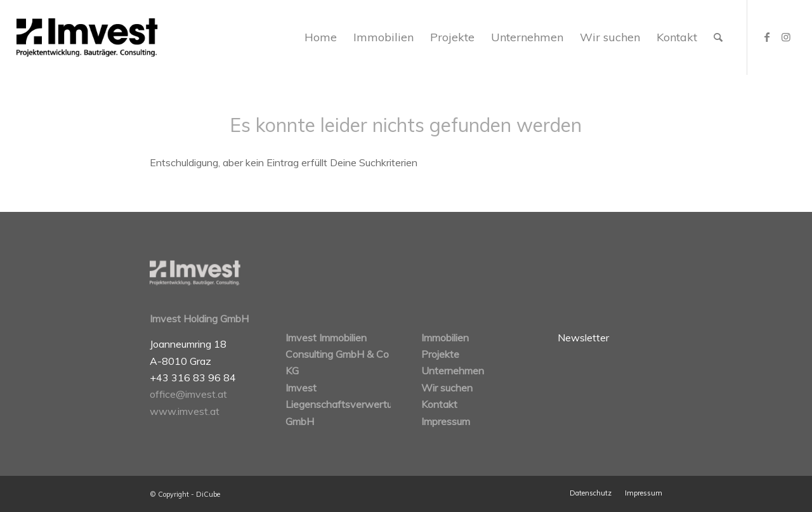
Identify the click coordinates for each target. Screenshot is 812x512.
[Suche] (718, 37)
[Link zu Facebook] (767, 37)
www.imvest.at (185, 411)
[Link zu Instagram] (786, 37)
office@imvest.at (188, 394)
